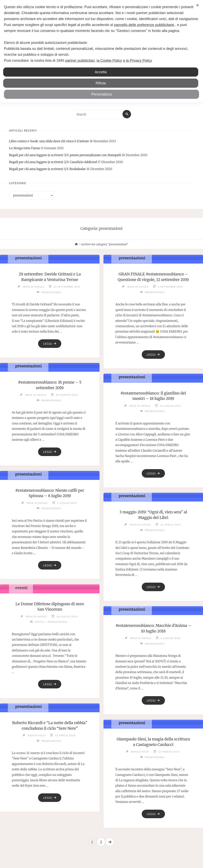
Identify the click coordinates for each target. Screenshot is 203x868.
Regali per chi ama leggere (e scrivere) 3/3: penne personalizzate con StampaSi (65, 156)
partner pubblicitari (80, 61)
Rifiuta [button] (101, 83)
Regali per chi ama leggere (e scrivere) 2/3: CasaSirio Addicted (53, 163)
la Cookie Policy (109, 61)
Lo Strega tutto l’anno (25, 149)
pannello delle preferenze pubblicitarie (144, 25)
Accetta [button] (101, 72)
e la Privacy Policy (137, 61)
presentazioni (51, 293)
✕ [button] (198, 5)
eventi (39, 623)
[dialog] (101, 51)
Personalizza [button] (101, 94)
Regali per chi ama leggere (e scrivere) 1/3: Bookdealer (47, 170)
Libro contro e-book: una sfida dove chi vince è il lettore (49, 142)
